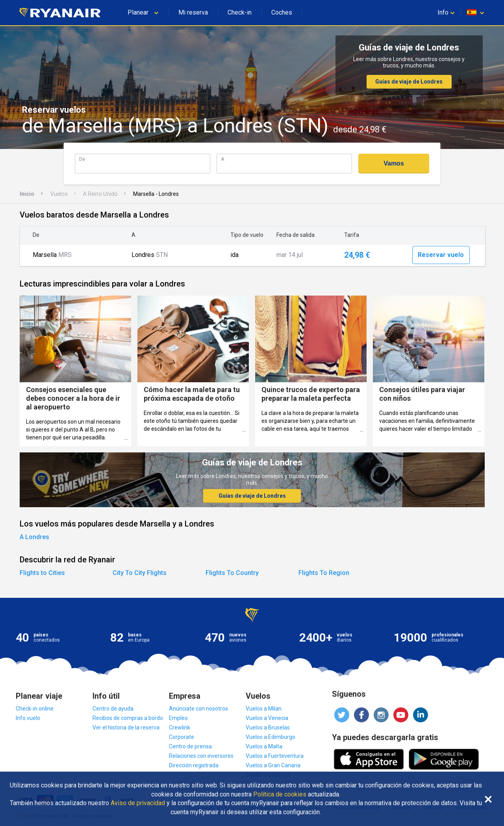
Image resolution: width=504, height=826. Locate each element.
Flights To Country (232, 573)
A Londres (34, 537)
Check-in (240, 12)
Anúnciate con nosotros (198, 709)
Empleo (178, 718)
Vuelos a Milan (264, 709)
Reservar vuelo (441, 255)
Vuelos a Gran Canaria (273, 765)
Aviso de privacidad (138, 803)
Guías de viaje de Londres (409, 82)
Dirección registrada (194, 765)
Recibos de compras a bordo (128, 718)
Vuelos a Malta (264, 746)
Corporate (182, 737)
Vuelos (59, 194)
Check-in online (35, 709)
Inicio (27, 194)
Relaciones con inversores (201, 756)
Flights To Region (324, 573)
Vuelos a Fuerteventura (275, 756)
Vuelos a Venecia (267, 718)
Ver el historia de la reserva (126, 727)
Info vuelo (28, 718)
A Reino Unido (100, 194)
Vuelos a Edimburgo (271, 737)
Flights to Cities (42, 573)
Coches (282, 12)
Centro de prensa (190, 746)
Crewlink (180, 727)
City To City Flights (140, 573)
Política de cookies (280, 794)
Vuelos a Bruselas (268, 727)
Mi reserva (193, 12)
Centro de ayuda (113, 709)
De (82, 159)
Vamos (394, 163)
